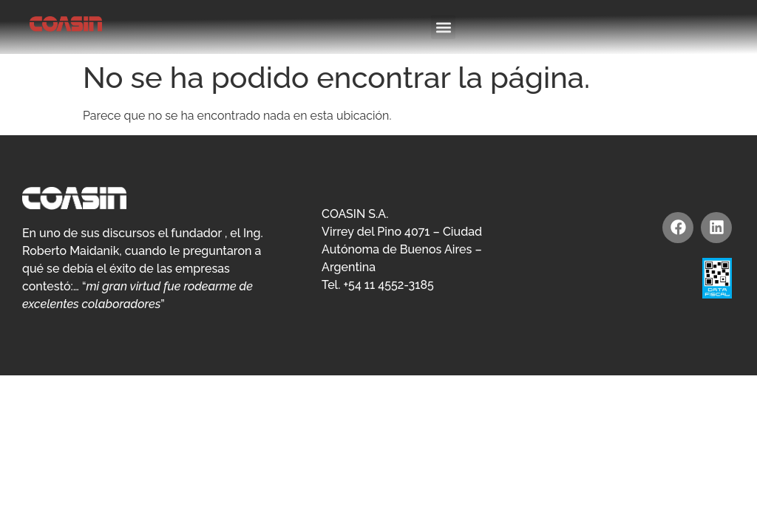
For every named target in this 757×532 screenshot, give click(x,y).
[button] (443, 27)
